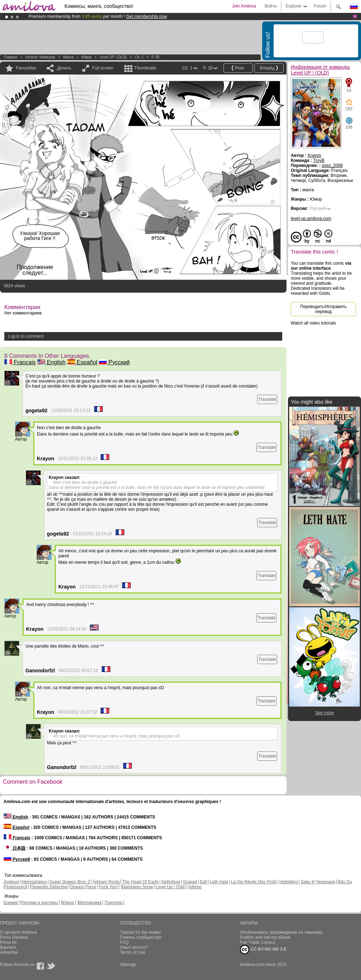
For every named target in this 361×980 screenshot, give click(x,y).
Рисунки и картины (39, 903)
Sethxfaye (171, 882)
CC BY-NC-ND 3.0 (263, 950)
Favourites (26, 68)
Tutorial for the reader (141, 932)
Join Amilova (244, 6)
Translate (267, 399)
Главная (10, 57)
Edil (203, 882)
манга (68, 57)
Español (82, 362)
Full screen (103, 68)
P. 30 (155, 57)
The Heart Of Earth (140, 882)
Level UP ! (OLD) (113, 57)
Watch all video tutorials (313, 323)
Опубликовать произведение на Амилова (281, 932)
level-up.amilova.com (311, 218)
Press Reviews (14, 937)
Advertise (9, 952)
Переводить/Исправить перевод (323, 309)
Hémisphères (34, 882)
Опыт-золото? (134, 947)
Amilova (11, 882)
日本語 (15, 848)
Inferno (195, 887)
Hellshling (289, 882)
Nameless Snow (137, 887)
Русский (114, 362)
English (51, 362)
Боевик (11, 903)
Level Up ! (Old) (170, 887)
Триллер (114, 903)
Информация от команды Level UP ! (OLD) (320, 70)
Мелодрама (90, 903)
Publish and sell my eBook (265, 937)
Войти (271, 6)
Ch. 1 (139, 57)
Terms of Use (133, 952)
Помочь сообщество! (141, 937)
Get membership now (146, 16)
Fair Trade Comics (257, 942)
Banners (8, 947)
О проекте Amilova (18, 932)
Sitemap (128, 965)
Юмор (86, 57)
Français (20, 362)
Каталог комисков (40, 57)
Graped (190, 882)
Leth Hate (219, 882)
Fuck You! (108, 887)
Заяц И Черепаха (318, 882)
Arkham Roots (106, 882)
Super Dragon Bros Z (70, 882)
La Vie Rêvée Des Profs (254, 882)
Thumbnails (145, 68)
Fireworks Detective (49, 887)
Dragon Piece (83, 887)
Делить (64, 68)
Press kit (8, 942)
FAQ (124, 942)
